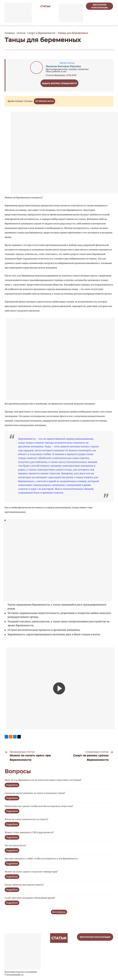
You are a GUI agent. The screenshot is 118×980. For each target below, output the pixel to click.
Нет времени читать (44, 101)
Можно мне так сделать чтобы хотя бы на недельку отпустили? (39, 806)
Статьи (45, 6)
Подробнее (12, 785)
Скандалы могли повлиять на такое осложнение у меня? (35, 793)
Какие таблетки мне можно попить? (24, 885)
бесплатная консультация (99, 6)
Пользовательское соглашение (21, 972)
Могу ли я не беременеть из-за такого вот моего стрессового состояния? (43, 780)
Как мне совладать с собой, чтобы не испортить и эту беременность (41, 859)
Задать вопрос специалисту (59, 83)
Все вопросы (59, 912)
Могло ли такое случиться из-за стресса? (26, 819)
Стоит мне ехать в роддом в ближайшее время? (30, 898)
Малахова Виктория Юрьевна (63, 66)
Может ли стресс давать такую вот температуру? (31, 872)
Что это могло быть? (15, 845)
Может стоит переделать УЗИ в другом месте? (29, 832)
